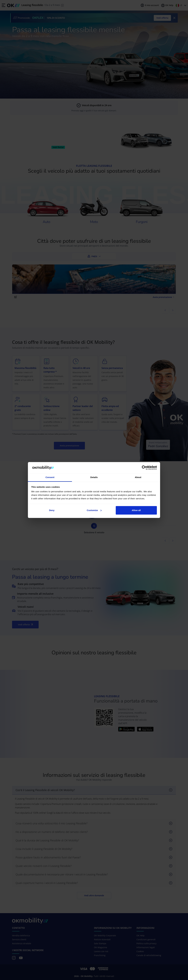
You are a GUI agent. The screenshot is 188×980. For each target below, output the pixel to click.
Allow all (136, 510)
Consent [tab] (50, 477)
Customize (94, 510)
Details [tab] (94, 477)
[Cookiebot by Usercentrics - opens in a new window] (144, 468)
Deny (52, 510)
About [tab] (138, 477)
